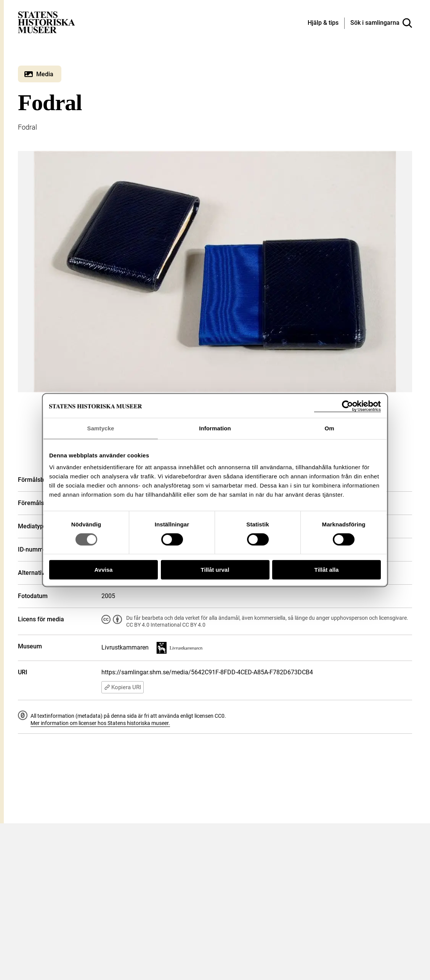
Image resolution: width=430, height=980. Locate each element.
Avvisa (104, 570)
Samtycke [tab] (101, 428)
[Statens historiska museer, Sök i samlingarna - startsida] (47, 22)
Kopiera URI (123, 687)
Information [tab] (215, 428)
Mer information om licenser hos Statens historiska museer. (100, 723)
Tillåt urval (215, 570)
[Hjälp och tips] (323, 23)
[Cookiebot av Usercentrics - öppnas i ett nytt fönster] (347, 406)
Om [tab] (329, 428)
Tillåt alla (327, 570)
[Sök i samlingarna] (381, 23)
